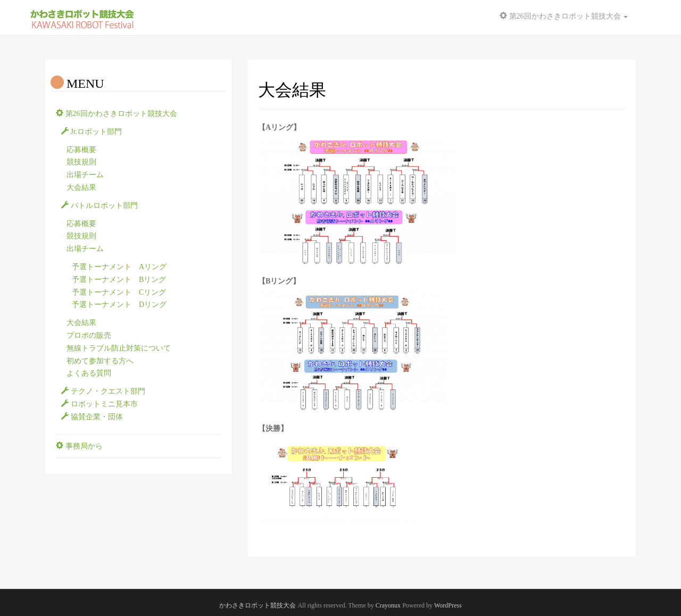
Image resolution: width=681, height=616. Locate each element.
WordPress (448, 605)
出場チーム (85, 175)
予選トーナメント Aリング (119, 267)
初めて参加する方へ (100, 361)
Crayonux (388, 605)
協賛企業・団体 (92, 417)
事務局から (79, 446)
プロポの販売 (89, 335)
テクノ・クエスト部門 (103, 391)
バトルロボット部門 (99, 206)
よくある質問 (89, 373)
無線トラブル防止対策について (119, 348)
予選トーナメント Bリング (119, 280)
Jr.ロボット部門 (92, 132)
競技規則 (81, 162)
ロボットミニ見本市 (99, 404)
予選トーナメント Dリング (119, 305)
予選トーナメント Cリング (119, 292)
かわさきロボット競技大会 (258, 605)
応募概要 (81, 150)
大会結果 (81, 188)
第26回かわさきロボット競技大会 (117, 114)
